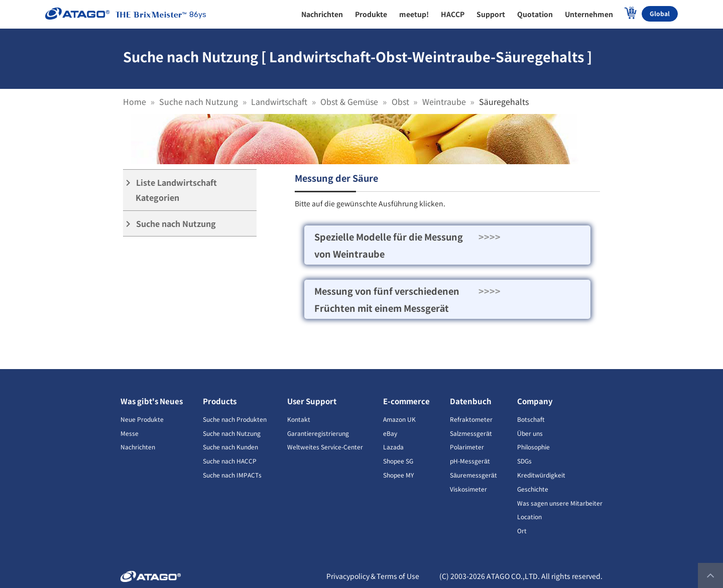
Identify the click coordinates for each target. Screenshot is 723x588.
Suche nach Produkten (235, 419)
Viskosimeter (468, 489)
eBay (390, 433)
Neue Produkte (142, 419)
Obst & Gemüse (349, 101)
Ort (522, 531)
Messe (130, 433)
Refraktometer (471, 419)
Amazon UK (399, 419)
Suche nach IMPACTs (232, 475)
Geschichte (533, 489)
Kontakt (299, 419)
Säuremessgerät (473, 475)
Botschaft (531, 419)
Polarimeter (467, 447)
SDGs (524, 461)
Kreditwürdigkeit (541, 475)
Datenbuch (471, 401)
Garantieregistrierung (318, 433)
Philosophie (533, 447)
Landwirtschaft (279, 101)
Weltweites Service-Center (325, 447)
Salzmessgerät (471, 433)
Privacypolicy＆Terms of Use (373, 576)
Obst (400, 101)
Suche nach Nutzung (199, 101)
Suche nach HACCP (230, 461)
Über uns (530, 433)
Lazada (393, 447)
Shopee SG (398, 461)
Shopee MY (398, 475)
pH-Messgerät (470, 461)
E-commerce (406, 401)
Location (529, 516)
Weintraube (444, 101)
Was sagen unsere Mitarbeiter (560, 503)
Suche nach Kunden (230, 447)
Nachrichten (138, 447)
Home (135, 101)
